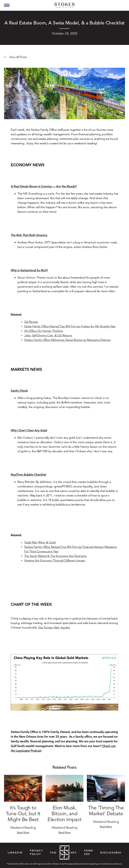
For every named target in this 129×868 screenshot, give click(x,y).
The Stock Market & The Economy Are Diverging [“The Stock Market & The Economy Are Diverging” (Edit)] (55, 560)
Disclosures (111, 853)
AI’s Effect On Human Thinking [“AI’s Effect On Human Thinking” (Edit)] (44, 335)
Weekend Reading (23, 831)
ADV (74, 853)
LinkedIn (15, 853)
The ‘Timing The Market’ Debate (106, 815)
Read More (23, 836)
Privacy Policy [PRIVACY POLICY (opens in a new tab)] (36, 852)
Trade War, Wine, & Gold (40, 546)
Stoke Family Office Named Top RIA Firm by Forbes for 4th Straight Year (70, 330)
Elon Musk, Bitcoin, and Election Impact (64, 818)
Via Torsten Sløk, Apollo (54, 631)
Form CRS (89, 852)
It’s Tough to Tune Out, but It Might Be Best (23, 818)
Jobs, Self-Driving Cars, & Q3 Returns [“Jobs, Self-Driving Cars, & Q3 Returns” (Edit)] (48, 339)
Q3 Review (31, 326)
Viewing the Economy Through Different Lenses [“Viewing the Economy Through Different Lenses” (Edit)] (55, 564)
